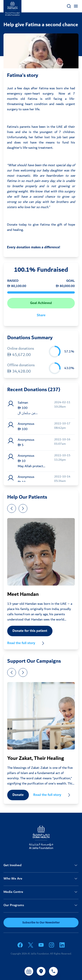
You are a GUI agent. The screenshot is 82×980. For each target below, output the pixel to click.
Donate (18, 795)
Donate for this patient (30, 631)
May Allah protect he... (30, 466)
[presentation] (12, 508)
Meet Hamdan (23, 594)
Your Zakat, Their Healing (36, 758)
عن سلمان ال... (28, 413)
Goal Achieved (41, 303)
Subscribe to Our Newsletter (41, 923)
